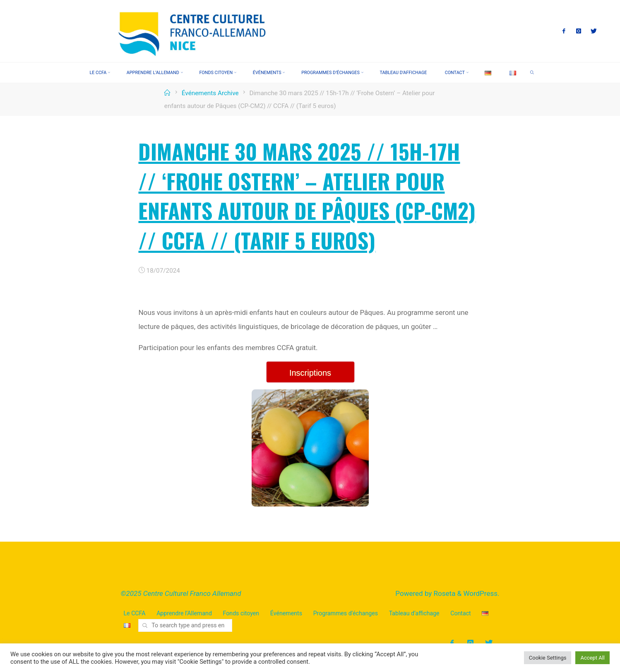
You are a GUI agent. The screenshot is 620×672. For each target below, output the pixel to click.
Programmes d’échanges (346, 613)
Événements (286, 613)
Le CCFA (135, 613)
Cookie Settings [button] (548, 658)
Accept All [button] (592, 658)
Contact (460, 613)
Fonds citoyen (241, 613)
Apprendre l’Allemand (184, 613)
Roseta (443, 593)
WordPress (480, 593)
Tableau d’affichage (414, 613)
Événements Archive (210, 93)
